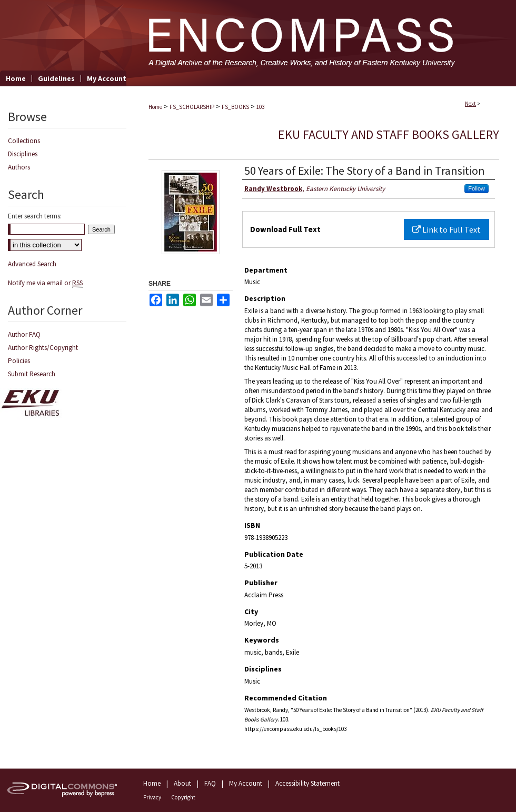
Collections (24, 141)
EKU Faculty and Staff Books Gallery (389, 134)
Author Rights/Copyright (43, 348)
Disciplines (23, 154)
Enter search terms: (35, 216)
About (182, 783)
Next (470, 104)
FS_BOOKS (235, 107)
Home (155, 107)
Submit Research (32, 374)
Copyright (183, 797)
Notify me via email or (45, 283)
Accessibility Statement (307, 783)
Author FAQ (24, 334)
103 (260, 107)
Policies (19, 361)
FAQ (210, 783)
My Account (246, 783)
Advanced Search (32, 264)
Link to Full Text (446, 229)
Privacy (152, 797)
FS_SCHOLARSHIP (192, 107)
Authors (19, 167)
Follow (477, 188)
